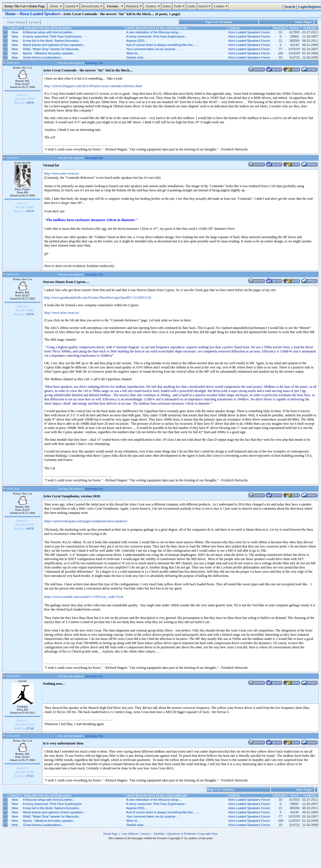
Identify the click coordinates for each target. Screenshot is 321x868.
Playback (135, 6)
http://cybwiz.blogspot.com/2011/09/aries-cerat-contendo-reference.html (93, 86)
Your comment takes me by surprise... (152, 49)
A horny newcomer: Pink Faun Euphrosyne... (157, 36)
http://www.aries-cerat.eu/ (62, 173)
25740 (30, 728)
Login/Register (310, 7)
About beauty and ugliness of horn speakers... (54, 45)
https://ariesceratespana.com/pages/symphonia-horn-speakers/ (86, 521)
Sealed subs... (136, 57)
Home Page (110, 834)
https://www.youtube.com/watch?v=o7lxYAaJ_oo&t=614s (84, 597)
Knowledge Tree (94, 63)
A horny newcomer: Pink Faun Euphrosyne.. (53, 36)
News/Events (92, 6)
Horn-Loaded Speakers (40, 14)
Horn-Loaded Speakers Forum (249, 32)
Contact (221, 6)
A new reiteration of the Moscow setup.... (154, 32)
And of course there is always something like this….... (163, 45)
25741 (30, 776)
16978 (30, 103)
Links (191, 6)
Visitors (153, 6)
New (15, 32)
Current (72, 6)
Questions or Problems (182, 834)
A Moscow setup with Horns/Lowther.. (49, 32)
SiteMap (159, 834)
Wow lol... (133, 53)
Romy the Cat (22, 68)
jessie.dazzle (23, 163)
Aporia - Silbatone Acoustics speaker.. (49, 53)
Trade (180, 6)
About (56, 6)
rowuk (22, 681)
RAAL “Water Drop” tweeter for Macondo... (52, 49)
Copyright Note (208, 834)
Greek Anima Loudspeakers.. (43, 57)
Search (205, 6)
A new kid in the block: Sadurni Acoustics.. (52, 41)
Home (11, 14)
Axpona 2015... (137, 41)
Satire (167, 6)
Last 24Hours (130, 834)
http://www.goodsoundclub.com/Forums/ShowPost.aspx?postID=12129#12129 (98, 298)
